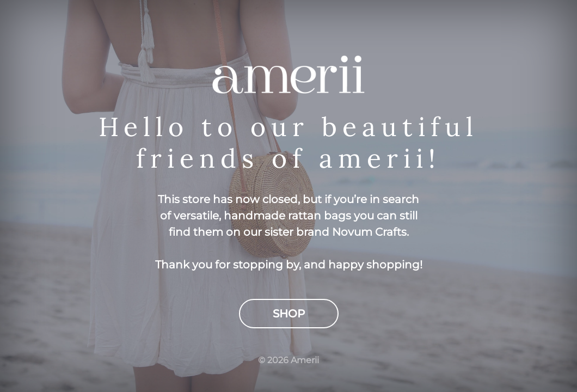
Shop (289, 314)
